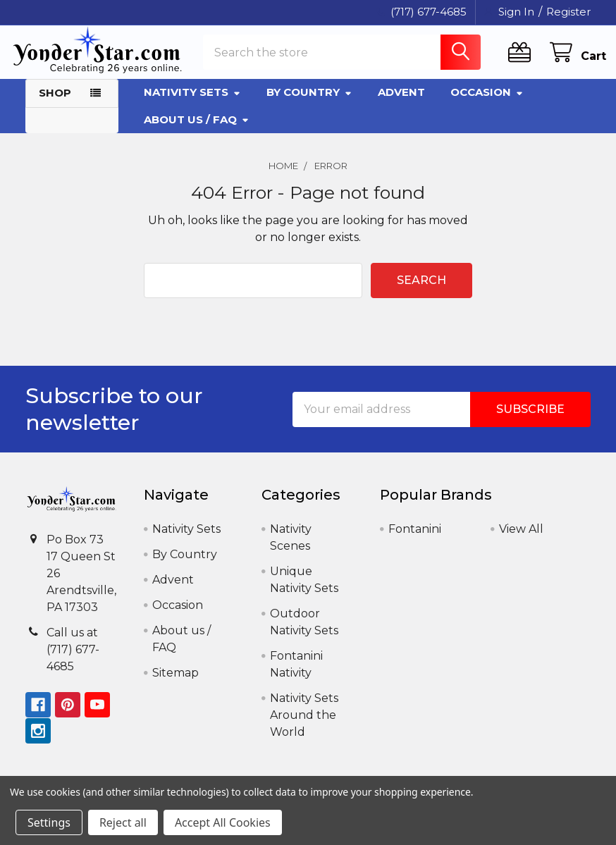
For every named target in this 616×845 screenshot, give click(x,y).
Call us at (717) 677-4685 (73, 661)
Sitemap (175, 685)
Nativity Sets (192, 104)
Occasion (487, 104)
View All (521, 541)
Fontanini (415, 541)
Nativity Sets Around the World (304, 727)
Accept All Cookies (223, 822)
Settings (49, 822)
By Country (309, 104)
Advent (401, 104)
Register (568, 12)
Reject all (123, 822)
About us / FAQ (197, 131)
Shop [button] (55, 105)
